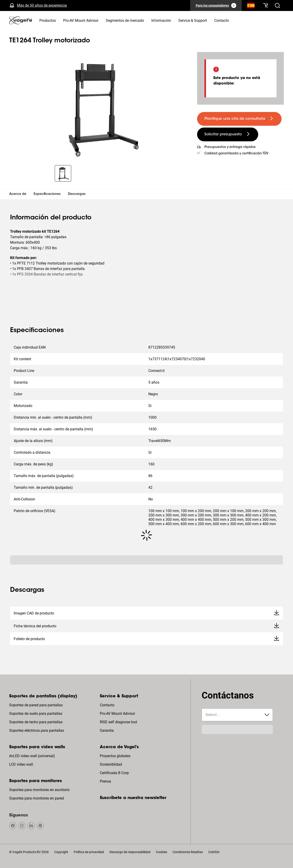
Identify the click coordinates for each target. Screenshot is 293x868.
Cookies (161, 852)
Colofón (214, 852)
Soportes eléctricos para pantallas (37, 730)
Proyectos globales (115, 756)
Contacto (107, 705)
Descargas (77, 194)
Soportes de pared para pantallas (36, 705)
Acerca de (18, 194)
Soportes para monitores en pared (37, 798)
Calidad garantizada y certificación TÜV (236, 154)
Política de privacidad (89, 852)
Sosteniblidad (111, 764)
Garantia (107, 730)
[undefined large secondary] (228, 134)
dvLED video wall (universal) (32, 756)
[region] (99, 106)
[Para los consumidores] (216, 5)
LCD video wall (21, 764)
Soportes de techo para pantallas (36, 722)
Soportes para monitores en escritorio (39, 790)
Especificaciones (47, 194)
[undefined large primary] (239, 119)
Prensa (105, 781)
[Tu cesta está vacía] (266, 5)
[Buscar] (251, 6)
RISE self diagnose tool (118, 722)
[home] (21, 20)
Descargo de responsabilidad (130, 852)
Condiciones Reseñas (188, 852)
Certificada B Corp (114, 773)
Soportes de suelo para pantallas (36, 714)
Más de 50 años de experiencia (42, 5)
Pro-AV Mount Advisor (117, 714)
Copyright (61, 852)
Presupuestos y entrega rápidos (230, 147)
